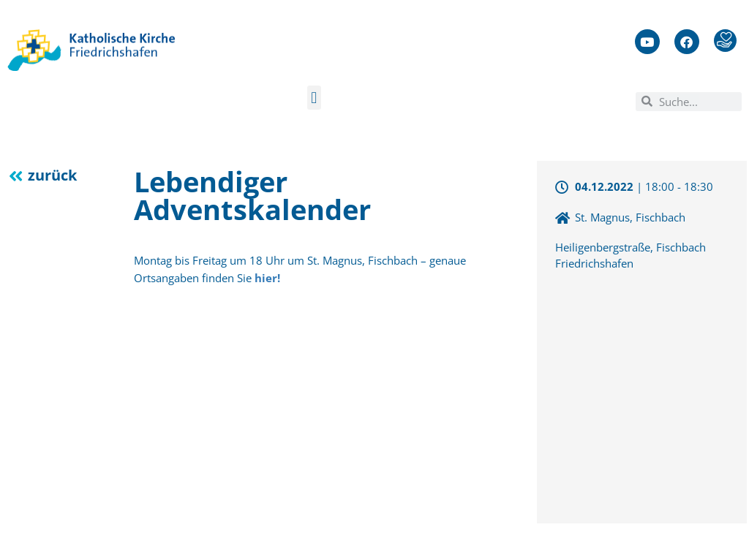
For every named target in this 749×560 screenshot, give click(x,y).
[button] (314, 98)
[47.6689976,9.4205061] (642, 396)
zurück (52, 175)
